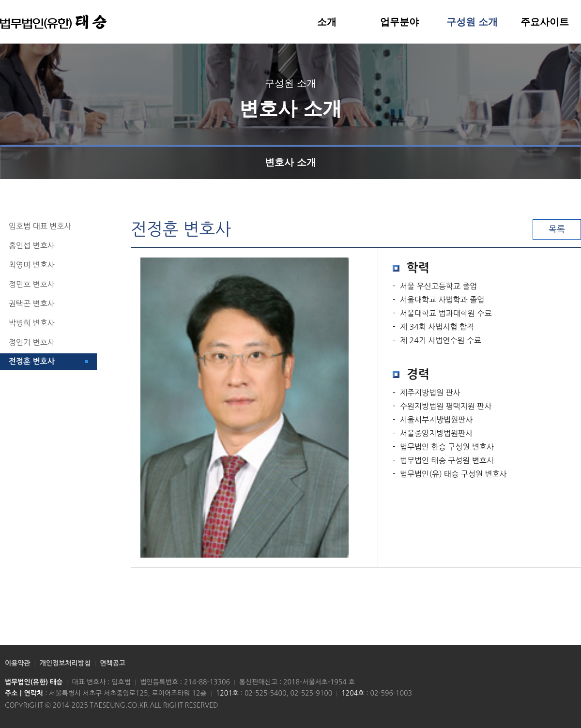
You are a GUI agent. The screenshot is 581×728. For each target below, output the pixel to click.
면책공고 (113, 663)
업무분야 (399, 22)
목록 (557, 229)
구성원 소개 (472, 22)
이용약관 (18, 663)
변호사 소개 (290, 156)
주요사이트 (545, 22)
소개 (327, 22)
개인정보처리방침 (65, 663)
